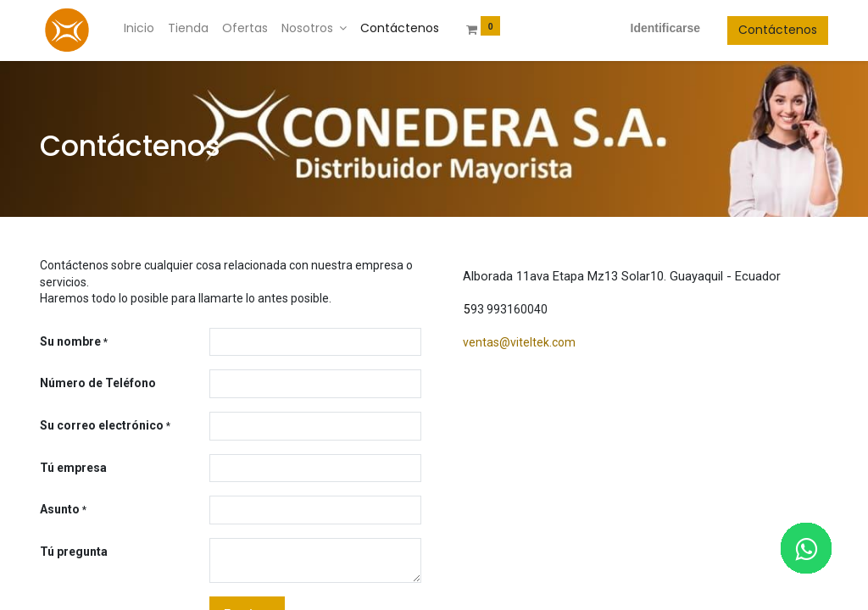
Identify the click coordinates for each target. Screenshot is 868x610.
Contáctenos (778, 30)
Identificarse (665, 28)
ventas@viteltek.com (519, 342)
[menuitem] (139, 29)
